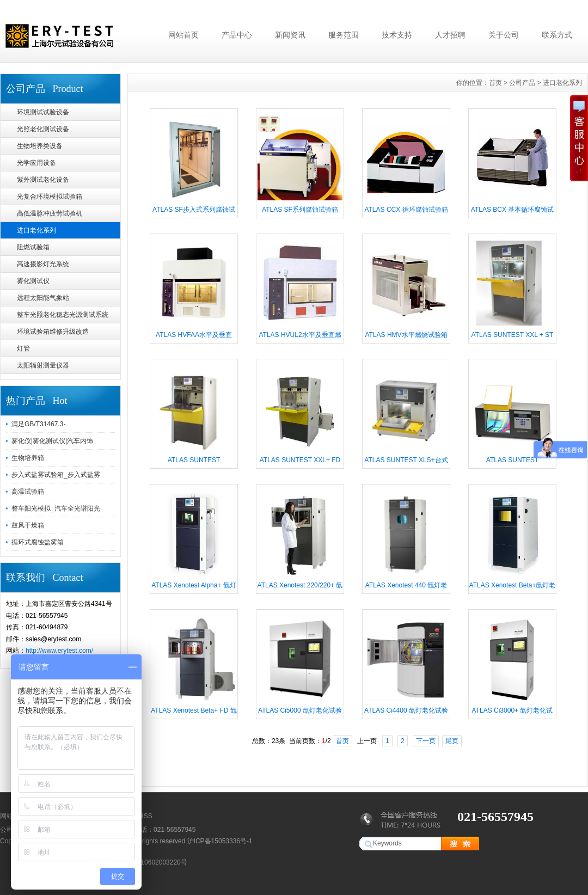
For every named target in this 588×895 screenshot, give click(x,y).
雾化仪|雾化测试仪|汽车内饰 (52, 441)
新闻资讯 (290, 35)
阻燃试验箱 (33, 247)
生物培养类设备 (40, 146)
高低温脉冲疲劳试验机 (50, 213)
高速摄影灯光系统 (43, 264)
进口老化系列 (36, 230)
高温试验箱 (28, 492)
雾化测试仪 (33, 281)
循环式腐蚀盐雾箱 (38, 542)
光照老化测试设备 (43, 129)
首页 (495, 83)
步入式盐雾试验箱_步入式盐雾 (56, 475)
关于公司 (504, 35)
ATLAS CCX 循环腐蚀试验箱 (406, 210)
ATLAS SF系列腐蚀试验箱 (300, 210)
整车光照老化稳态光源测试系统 (63, 315)
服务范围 (344, 35)
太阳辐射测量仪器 (43, 365)
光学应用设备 (36, 163)
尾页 (452, 741)
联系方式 (557, 35)
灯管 (23, 348)
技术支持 (397, 35)
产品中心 (237, 35)
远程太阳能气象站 (43, 298)
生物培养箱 (28, 458)
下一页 (426, 741)
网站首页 (183, 35)
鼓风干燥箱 (28, 525)
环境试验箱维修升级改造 (53, 332)
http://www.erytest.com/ (59, 651)
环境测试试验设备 (43, 112)
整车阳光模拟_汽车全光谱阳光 (56, 508)
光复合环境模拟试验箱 (50, 197)
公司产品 (522, 83)
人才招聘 (450, 35)
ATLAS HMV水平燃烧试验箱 (406, 335)
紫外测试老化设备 (43, 180)
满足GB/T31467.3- (38, 424)
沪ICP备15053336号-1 (220, 841)
